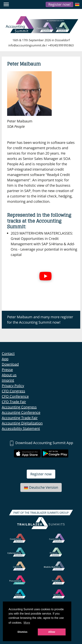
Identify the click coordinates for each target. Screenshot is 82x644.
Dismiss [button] (23, 632)
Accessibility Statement (21, 428)
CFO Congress (13, 391)
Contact (8, 354)
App (5, 359)
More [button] (27, 623)
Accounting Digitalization (22, 423)
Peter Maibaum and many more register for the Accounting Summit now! (40, 320)
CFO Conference (15, 396)
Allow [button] (52, 632)
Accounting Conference (21, 412)
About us (9, 375)
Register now (41, 474)
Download (10, 364)
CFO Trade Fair (14, 402)
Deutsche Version (41, 487)
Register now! (59, 4)
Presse (7, 370)
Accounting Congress (19, 407)
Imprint (8, 380)
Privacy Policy (13, 386)
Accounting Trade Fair (20, 418)
